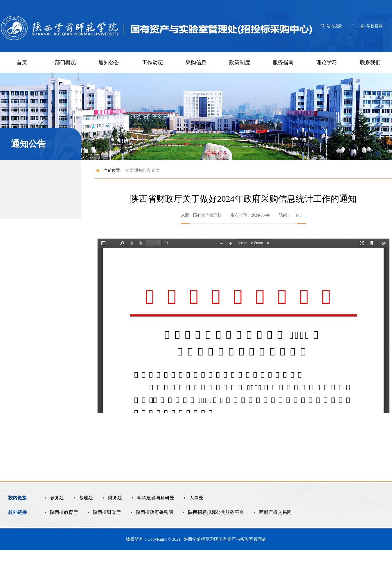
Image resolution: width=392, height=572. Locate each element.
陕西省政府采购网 (154, 512)
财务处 (115, 498)
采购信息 (196, 62)
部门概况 (65, 62)
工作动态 (152, 62)
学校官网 (375, 26)
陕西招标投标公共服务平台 (216, 512)
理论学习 (327, 62)
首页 (22, 62)
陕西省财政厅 (107, 512)
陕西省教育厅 (64, 512)
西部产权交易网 (275, 512)
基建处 (86, 498)
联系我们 (370, 62)
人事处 (196, 498)
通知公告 (109, 62)
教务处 (57, 498)
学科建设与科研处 (156, 498)
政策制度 (240, 62)
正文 (156, 170)
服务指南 (283, 62)
